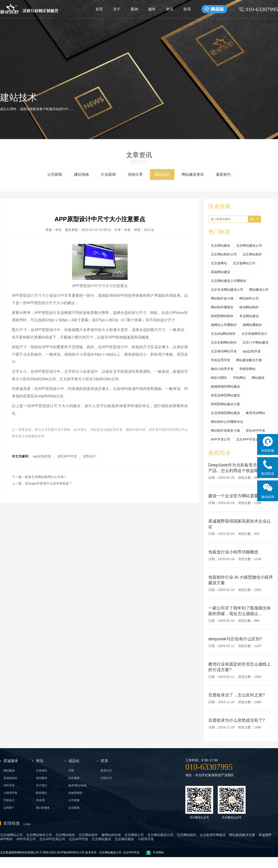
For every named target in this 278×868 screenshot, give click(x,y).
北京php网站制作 (223, 334)
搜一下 (255, 219)
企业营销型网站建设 (225, 413)
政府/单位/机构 (77, 785)
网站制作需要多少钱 (225, 431)
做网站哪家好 (252, 325)
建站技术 (162, 174)
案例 (134, 9)
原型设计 (90, 456)
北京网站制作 (252, 254)
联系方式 (106, 771)
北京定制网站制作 (224, 342)
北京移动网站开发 (224, 351)
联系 (187, 9)
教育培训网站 (256, 413)
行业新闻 (108, 174)
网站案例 (9, 771)
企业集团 (74, 808)
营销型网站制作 (222, 316)
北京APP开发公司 (249, 439)
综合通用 (74, 778)
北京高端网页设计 (254, 334)
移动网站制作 (249, 307)
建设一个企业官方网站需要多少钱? (241, 496)
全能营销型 (75, 793)
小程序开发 (10, 793)
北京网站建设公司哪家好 (229, 281)
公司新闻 (55, 174)
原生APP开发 (67, 456)
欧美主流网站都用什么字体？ (46, 477)
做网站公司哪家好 (224, 325)
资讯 (170, 9)
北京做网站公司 (244, 263)
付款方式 (106, 778)
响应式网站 (219, 378)
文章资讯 (41, 771)
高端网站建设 (221, 272)
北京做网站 (219, 263)
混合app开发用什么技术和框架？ (49, 483)
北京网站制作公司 (224, 254)
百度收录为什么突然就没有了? (237, 720)
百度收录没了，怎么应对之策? (237, 695)
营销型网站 (247, 369)
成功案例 (41, 778)
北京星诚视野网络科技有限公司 (20, 852)
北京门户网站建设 (256, 342)
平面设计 (9, 800)
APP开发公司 (221, 439)
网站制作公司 (249, 298)
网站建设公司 (259, 290)
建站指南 (82, 174)
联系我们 (41, 793)
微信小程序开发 (222, 369)
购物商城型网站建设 (225, 386)
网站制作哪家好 (222, 307)
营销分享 (135, 174)
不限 (71, 771)
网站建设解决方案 (249, 360)
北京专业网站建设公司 (227, 290)
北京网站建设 (221, 246)
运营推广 (9, 808)
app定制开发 (42, 456)
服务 (152, 9)
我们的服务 (43, 808)
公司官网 (74, 800)
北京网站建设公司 (249, 246)
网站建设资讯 (193, 174)
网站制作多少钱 (222, 298)
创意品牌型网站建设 (225, 395)
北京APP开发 (131, 852)
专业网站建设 (249, 316)
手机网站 (239, 378)
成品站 (74, 761)
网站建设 (258, 378)
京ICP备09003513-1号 (70, 852)
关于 (117, 9)
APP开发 (9, 785)
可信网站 (158, 852)
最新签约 (223, 174)
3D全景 (40, 800)
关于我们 (41, 785)
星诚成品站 (10, 778)
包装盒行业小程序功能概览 (233, 552)
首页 (99, 9)
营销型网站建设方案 (225, 404)
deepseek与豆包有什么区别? (235, 639)
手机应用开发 (221, 360)
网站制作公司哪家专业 (227, 422)
